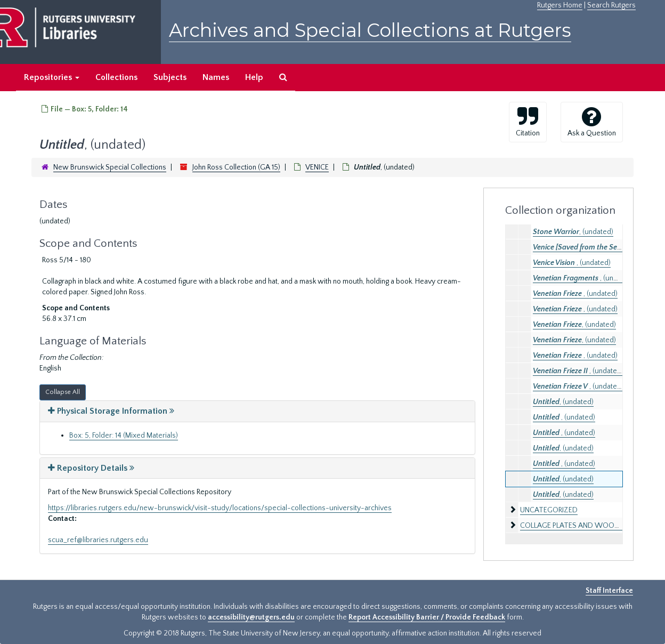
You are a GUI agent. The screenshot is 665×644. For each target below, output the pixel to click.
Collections (116, 77)
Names (216, 77)
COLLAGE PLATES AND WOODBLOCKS (583, 526)
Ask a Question (592, 122)
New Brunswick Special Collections (110, 167)
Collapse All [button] (63, 392)
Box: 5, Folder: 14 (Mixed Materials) (124, 436)
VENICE (317, 167)
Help (254, 77)
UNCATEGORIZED (549, 510)
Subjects (170, 77)
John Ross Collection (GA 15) (236, 167)
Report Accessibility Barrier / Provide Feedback (427, 617)
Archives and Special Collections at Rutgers (370, 30)
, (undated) (573, 232)
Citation (528, 122)
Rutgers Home (560, 5)
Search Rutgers (611, 5)
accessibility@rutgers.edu (251, 617)
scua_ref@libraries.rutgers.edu (98, 540)
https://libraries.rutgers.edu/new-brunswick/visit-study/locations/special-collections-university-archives (220, 508)
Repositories (52, 77)
